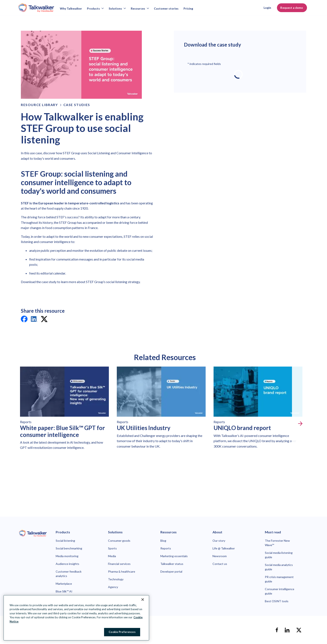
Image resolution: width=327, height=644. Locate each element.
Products (95, 8)
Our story (219, 541)
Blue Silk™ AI (64, 591)
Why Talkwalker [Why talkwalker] (71, 8)
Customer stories (166, 8)
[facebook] (24, 320)
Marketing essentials (174, 556)
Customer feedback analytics (69, 574)
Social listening (65, 541)
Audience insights (67, 564)
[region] (76, 618)
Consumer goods (119, 541)
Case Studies (77, 105)
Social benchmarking (69, 548)
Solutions (117, 8)
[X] (299, 630)
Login (267, 8)
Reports (166, 548)
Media (112, 556)
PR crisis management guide (279, 579)
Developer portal (171, 571)
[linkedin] (34, 320)
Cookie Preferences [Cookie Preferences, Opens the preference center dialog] (122, 632)
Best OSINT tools (277, 601)
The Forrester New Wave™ (277, 543)
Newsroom (220, 556)
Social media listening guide (279, 555)
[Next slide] (300, 424)
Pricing (188, 8)
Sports (112, 548)
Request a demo (292, 8)
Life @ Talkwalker (224, 548)
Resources (140, 8)
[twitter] (44, 320)
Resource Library (39, 105)
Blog (163, 541)
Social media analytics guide (279, 567)
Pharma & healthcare (122, 571)
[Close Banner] (143, 600)
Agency (113, 587)
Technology (116, 579)
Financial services (119, 564)
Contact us (220, 564)
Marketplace (64, 584)
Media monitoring (67, 556)
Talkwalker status (172, 564)
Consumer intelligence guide (280, 591)
